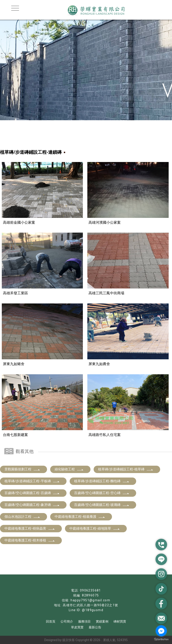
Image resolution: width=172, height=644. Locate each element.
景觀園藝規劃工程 (22, 469)
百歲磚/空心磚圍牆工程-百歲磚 (32, 493)
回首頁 (51, 621)
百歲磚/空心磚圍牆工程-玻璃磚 (102, 505)
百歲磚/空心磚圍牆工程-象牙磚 (32, 505)
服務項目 (84, 621)
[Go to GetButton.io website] (161, 639)
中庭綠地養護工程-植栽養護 (80, 516)
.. (102, 640)
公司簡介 (67, 621)
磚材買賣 (120, 621)
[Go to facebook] (161, 631)
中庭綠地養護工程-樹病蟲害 (30, 528)
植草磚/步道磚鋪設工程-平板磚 (32, 481)
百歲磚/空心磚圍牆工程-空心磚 (102, 493)
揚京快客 (69, 640)
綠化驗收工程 (69, 469)
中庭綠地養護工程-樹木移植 (30, 540)
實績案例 (102, 621)
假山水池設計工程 (22, 516)
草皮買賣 (77, 627)
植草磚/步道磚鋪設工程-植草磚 (126, 469)
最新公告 (95, 627)
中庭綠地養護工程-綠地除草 (95, 528)
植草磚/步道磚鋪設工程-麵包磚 (102, 481)
